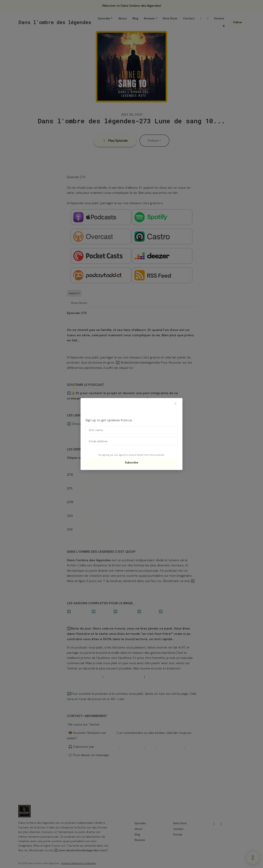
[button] (176, 404)
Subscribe (132, 462)
